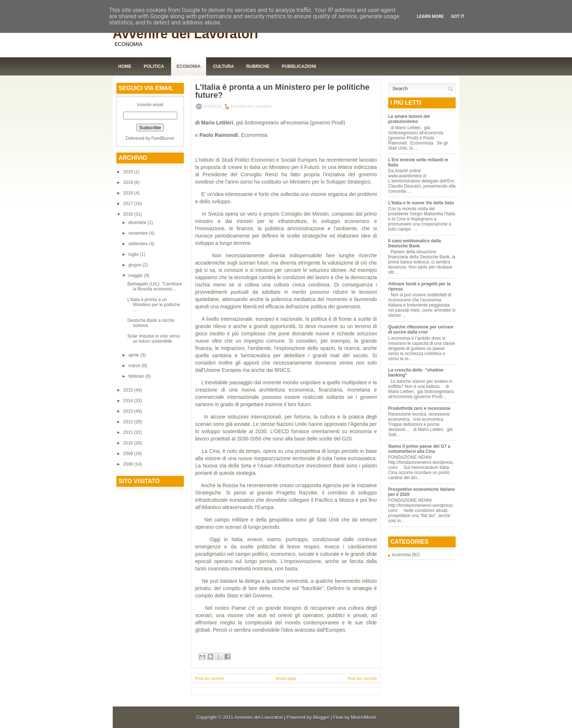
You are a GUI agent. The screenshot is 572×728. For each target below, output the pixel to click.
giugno (136, 265)
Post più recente (210, 678)
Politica (154, 66)
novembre (139, 233)
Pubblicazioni (299, 66)
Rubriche (258, 66)
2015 (129, 390)
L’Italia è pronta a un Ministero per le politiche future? (282, 91)
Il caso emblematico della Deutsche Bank (415, 243)
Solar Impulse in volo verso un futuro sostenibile (154, 339)
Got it (458, 16)
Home (125, 66)
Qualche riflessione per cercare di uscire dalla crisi (421, 330)
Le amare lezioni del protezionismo (409, 119)
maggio (136, 276)
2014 (129, 401)
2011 (129, 432)
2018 (129, 193)
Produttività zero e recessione (419, 408)
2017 (129, 204)
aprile (134, 355)
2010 (129, 443)
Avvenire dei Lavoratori (185, 34)
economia (401, 555)
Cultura (223, 66)
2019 (129, 182)
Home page (286, 678)
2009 (129, 454)
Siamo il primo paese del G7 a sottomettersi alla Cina (419, 449)
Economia (189, 66)
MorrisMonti (363, 717)
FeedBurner (163, 138)
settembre (139, 244)
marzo (135, 366)
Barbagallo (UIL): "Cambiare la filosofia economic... (155, 286)
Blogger (321, 717)
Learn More (430, 16)
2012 (129, 422)
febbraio (137, 376)
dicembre (138, 223)
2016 (129, 214)
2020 (129, 172)
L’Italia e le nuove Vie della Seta (421, 203)
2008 (129, 464)
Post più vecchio (362, 678)
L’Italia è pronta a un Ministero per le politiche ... (154, 305)
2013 (129, 411)
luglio (134, 254)
